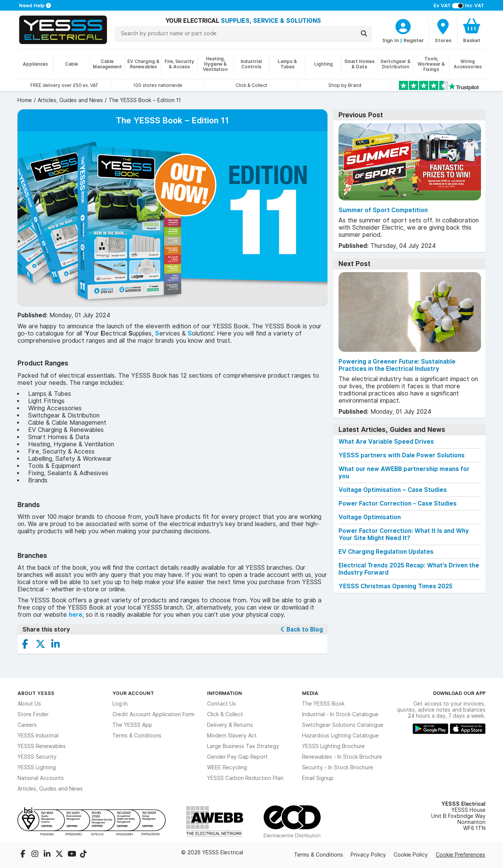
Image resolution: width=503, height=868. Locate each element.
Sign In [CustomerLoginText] (391, 40)
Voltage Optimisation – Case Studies (393, 490)
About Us (29, 704)
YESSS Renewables (42, 746)
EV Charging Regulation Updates (386, 552)
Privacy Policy (368, 855)
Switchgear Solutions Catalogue (343, 725)
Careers (27, 725)
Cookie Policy (411, 855)
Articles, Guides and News (50, 789)
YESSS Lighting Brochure (333, 746)
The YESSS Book (323, 704)
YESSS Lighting (37, 767)
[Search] (364, 33)
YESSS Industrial (38, 736)
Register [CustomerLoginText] (414, 40)
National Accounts (41, 778)
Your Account (133, 693)
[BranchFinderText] (443, 30)
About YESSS (36, 693)
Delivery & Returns (230, 725)
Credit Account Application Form (153, 714)
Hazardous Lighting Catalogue (340, 736)
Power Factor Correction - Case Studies (398, 503)
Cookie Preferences (460, 855)
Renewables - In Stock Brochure (342, 757)
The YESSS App (132, 725)
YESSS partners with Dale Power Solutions (402, 455)
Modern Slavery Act (232, 736)
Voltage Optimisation (370, 517)
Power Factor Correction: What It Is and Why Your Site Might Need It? (404, 534)
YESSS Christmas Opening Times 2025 (395, 586)
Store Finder (33, 714)
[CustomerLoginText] (403, 25)
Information (225, 693)
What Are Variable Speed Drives (386, 442)
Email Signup (318, 778)
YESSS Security (37, 757)
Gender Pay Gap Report (237, 757)
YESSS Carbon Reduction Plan (245, 778)
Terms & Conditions (137, 736)
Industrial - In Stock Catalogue (340, 714)
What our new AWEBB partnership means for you (404, 473)
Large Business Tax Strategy (243, 746)
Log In (120, 704)
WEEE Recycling (227, 767)
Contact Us (221, 704)
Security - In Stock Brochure (338, 767)
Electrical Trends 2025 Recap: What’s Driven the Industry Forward (409, 569)
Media (310, 693)
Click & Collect (225, 714)
